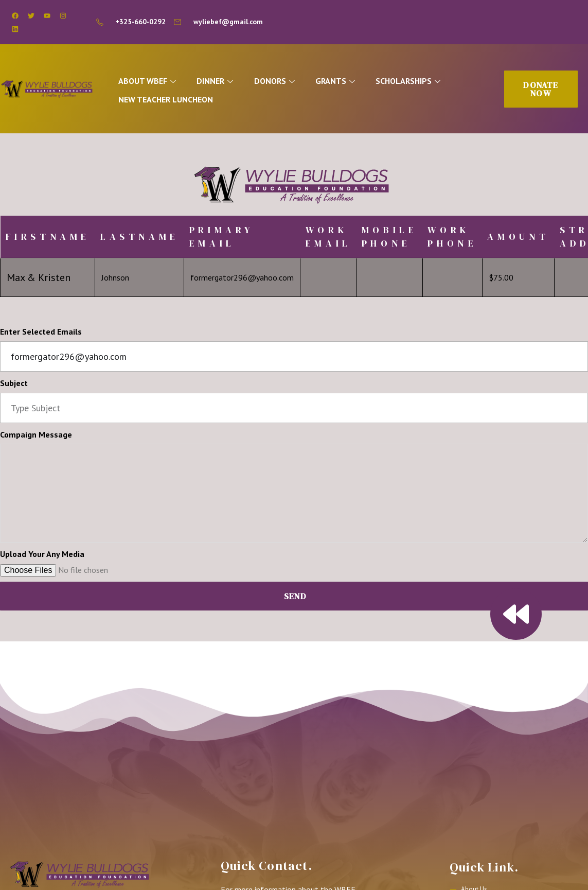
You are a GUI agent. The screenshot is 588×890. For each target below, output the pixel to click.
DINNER (225, 83)
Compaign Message (36, 437)
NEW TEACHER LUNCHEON (172, 100)
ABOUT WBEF (155, 83)
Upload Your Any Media (42, 557)
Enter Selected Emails (41, 335)
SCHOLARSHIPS (426, 83)
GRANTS (350, 83)
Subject (14, 386)
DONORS (287, 83)
